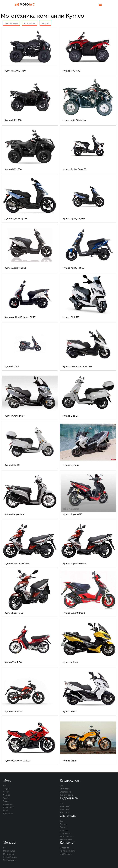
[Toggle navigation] (100, 4)
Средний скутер (10, 857)
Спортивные (65, 792)
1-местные (64, 806)
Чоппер (7, 795)
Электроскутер (10, 860)
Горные (63, 824)
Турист (6, 801)
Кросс (6, 810)
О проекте (64, 848)
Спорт (6, 792)
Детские (63, 827)
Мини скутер (9, 854)
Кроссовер (65, 830)
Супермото (8, 813)
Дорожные (8, 804)
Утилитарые (65, 789)
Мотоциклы (30, 23)
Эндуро (7, 789)
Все (5, 786)
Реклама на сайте (68, 851)
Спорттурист (9, 807)
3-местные (64, 812)
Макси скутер (9, 851)
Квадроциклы (11, 23)
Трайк (6, 798)
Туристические (66, 795)
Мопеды (45, 23)
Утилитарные (66, 839)
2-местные (64, 809)
